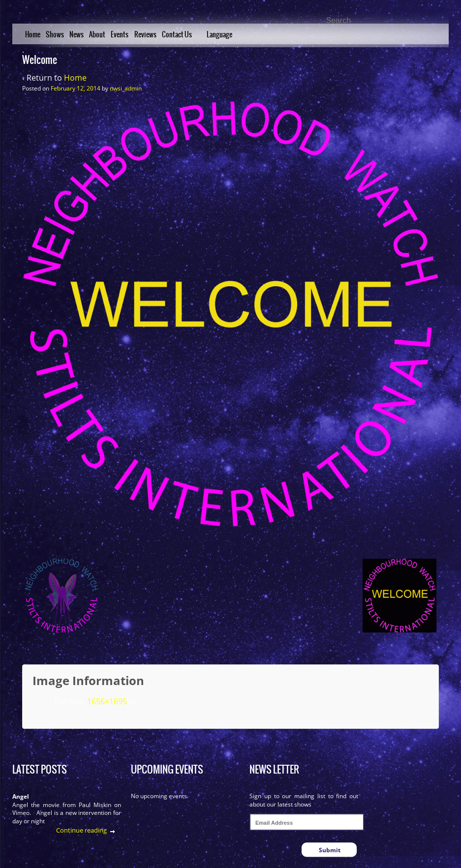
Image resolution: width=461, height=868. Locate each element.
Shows (55, 34)
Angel (21, 796)
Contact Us (177, 34)
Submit (330, 850)
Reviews (145, 34)
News (77, 34)
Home (33, 34)
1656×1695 (107, 701)
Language (219, 34)
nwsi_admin (126, 88)
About (97, 34)
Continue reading (81, 830)
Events (120, 34)
